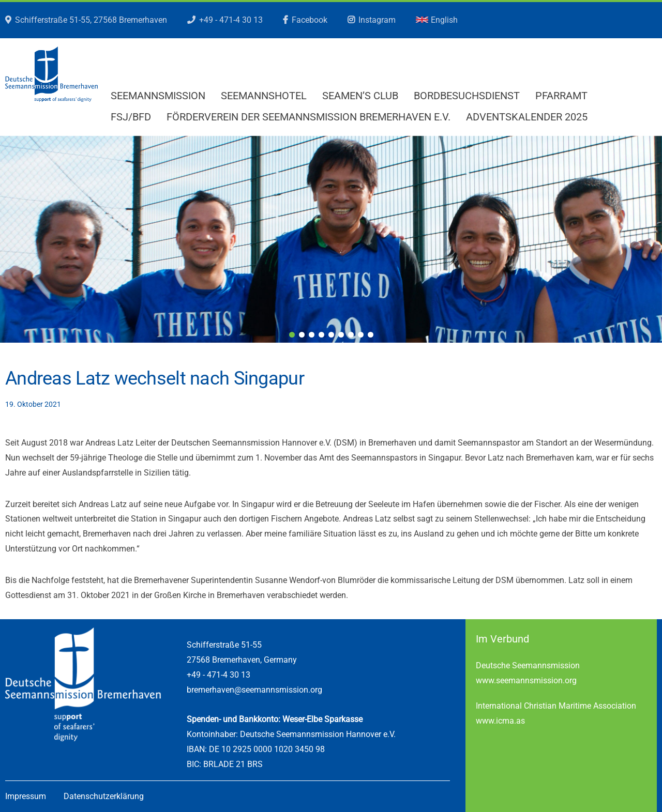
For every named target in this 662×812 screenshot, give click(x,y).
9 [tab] (371, 335)
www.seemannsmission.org (526, 680)
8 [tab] (361, 335)
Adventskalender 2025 (527, 117)
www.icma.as (500, 721)
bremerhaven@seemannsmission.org (254, 690)
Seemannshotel (264, 96)
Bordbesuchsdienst (467, 96)
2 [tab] (302, 335)
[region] (331, 239)
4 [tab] (321, 335)
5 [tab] (331, 335)
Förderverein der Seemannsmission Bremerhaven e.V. (309, 117)
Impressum (26, 796)
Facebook (310, 20)
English (437, 20)
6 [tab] (341, 335)
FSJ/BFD (131, 117)
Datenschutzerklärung (104, 796)
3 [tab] (312, 335)
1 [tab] (292, 335)
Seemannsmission (158, 96)
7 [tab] (351, 335)
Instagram (377, 20)
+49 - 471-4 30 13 (231, 20)
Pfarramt (561, 96)
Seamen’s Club (360, 96)
